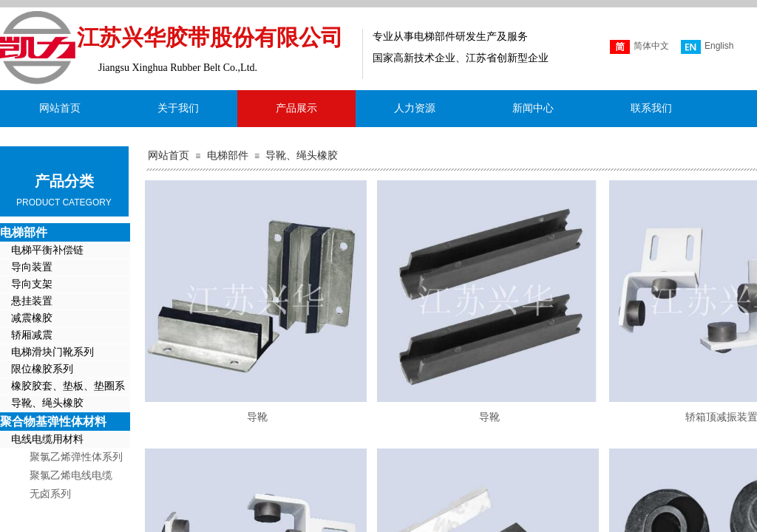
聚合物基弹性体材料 (53, 422)
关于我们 (178, 108)
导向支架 (32, 284)
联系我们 (651, 108)
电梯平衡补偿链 (47, 250)
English (707, 47)
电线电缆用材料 (47, 439)
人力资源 (415, 108)
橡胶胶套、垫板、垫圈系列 (62, 388)
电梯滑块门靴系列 (52, 352)
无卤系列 (50, 494)
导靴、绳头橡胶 (302, 156)
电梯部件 (228, 156)
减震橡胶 (32, 318)
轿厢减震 (32, 335)
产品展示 (296, 108)
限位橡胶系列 (42, 369)
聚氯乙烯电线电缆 (71, 475)
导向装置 (32, 267)
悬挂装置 (32, 301)
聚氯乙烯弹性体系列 (76, 457)
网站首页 (169, 156)
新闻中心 (533, 108)
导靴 (257, 417)
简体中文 (639, 47)
